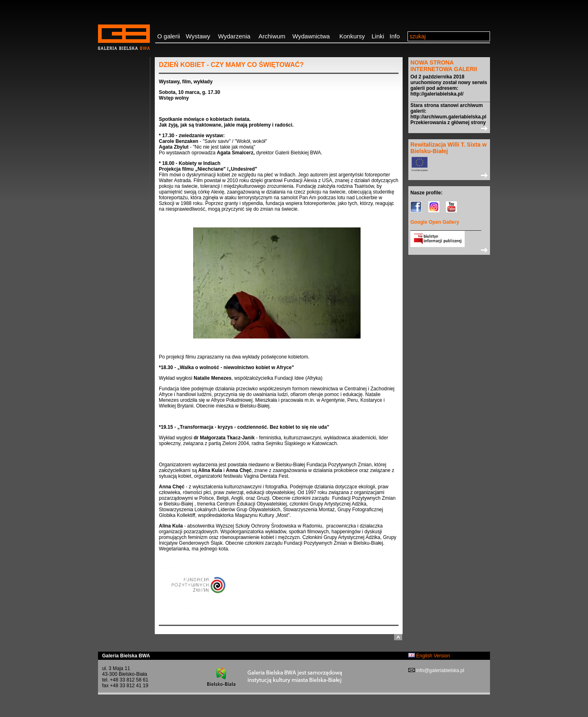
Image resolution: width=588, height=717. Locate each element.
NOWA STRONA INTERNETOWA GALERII (444, 66)
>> (449, 128)
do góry (398, 637)
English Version (429, 656)
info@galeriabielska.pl (440, 670)
